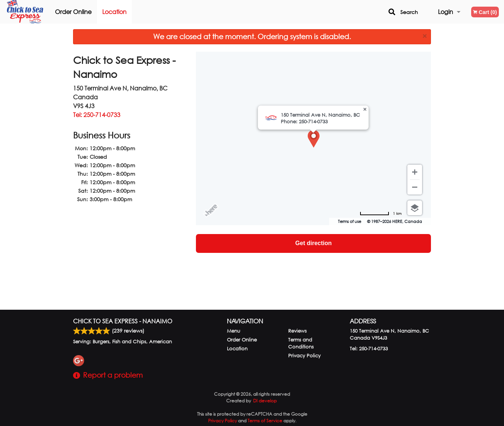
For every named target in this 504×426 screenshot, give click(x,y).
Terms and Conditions (301, 343)
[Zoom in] (415, 172)
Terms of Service (265, 421)
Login (446, 12)
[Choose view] (415, 208)
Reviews (297, 331)
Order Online (82, 12)
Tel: (97, 115)
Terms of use (350, 221)
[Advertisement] (129, 257)
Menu (234, 331)
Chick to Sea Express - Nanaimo (123, 321)
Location (123, 12)
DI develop (265, 401)
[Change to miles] (381, 214)
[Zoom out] (415, 187)
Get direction (313, 243)
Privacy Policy (304, 356)
